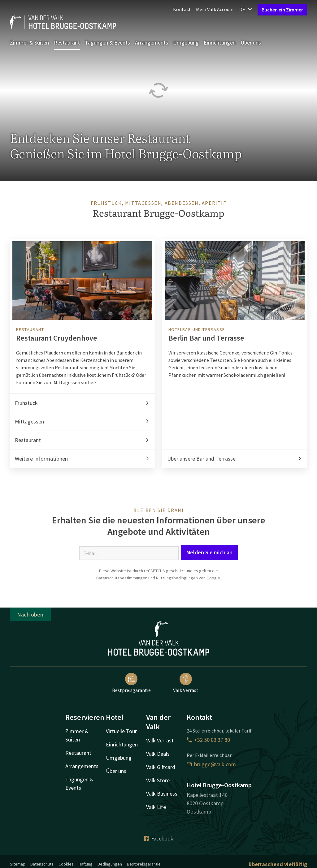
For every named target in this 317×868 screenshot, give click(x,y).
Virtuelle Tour (121, 731)
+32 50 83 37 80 (208, 740)
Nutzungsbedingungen (177, 578)
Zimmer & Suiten (29, 43)
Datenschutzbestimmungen (122, 578)
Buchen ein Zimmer (282, 10)
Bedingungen (110, 864)
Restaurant (67, 43)
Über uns (251, 43)
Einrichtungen (220, 43)
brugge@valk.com (211, 764)
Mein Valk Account (215, 9)
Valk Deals (158, 754)
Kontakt (182, 9)
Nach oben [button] (30, 614)
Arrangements (152, 43)
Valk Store (158, 780)
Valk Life (156, 807)
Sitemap (18, 864)
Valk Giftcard (161, 767)
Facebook (158, 838)
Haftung (86, 864)
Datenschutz (42, 864)
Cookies (66, 864)
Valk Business (162, 794)
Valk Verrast (186, 683)
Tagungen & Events (107, 43)
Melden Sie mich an (209, 552)
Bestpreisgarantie (131, 683)
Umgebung (186, 43)
